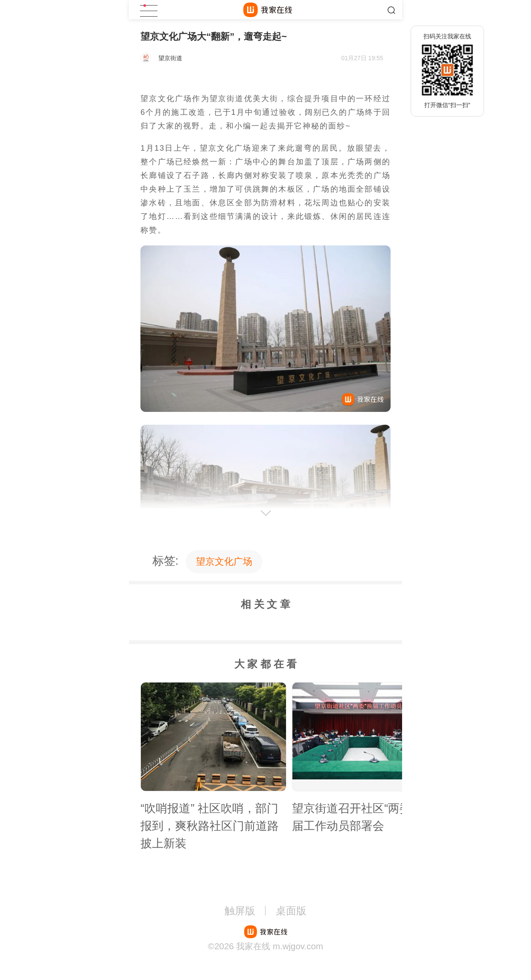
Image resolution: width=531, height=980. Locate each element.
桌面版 (291, 911)
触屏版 (240, 911)
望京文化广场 (224, 561)
